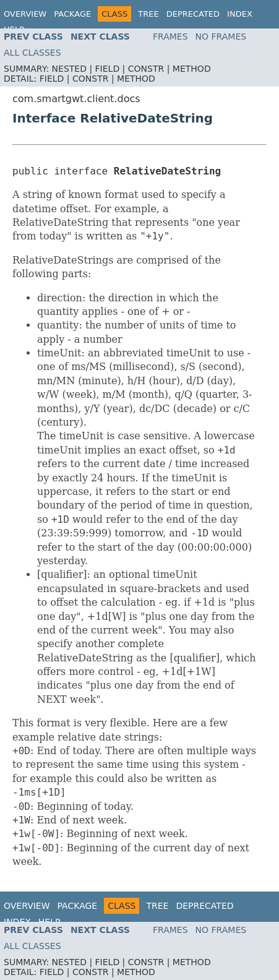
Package (72, 14)
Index (240, 14)
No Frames (221, 37)
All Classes (32, 53)
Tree (148, 14)
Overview (25, 14)
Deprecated (193, 14)
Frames (170, 37)
